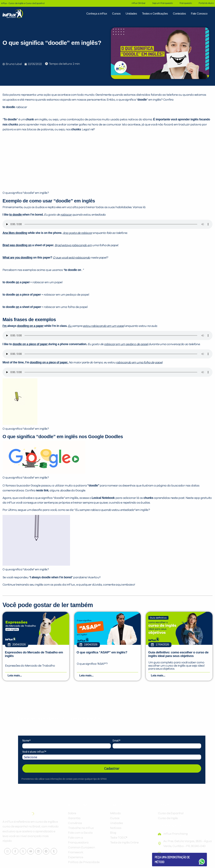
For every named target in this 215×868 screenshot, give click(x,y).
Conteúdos (179, 14)
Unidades (131, 14)
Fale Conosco (199, 14)
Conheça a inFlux (97, 14)
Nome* (26, 741)
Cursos (116, 14)
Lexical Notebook (103, 498)
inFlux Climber (139, 3)
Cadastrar (112, 769)
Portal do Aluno (206, 3)
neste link (42, 490)
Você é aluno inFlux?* (34, 752)
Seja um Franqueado (163, 3)
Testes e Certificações (155, 14)
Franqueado (186, 3)
